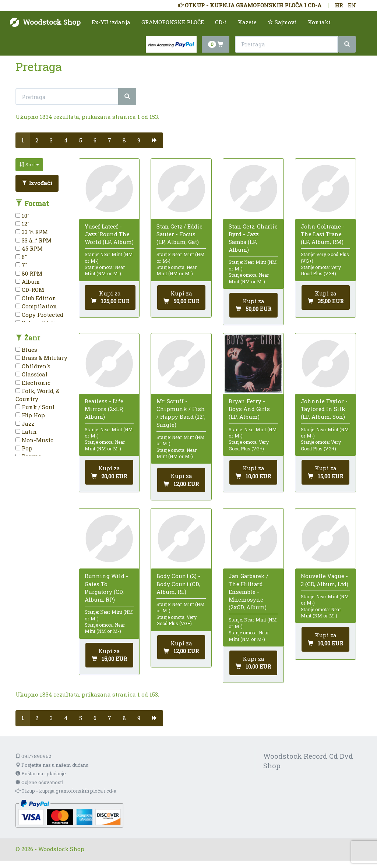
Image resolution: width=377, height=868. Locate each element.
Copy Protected (39, 315)
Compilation (36, 306)
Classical (31, 374)
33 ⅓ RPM (32, 232)
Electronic (33, 383)
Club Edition (36, 298)
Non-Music (34, 440)
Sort (29, 164)
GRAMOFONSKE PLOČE (173, 22)
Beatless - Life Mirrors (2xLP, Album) (104, 409)
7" (21, 265)
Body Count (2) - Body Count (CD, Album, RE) (178, 584)
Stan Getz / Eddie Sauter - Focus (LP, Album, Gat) (179, 234)
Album (28, 281)
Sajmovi (282, 22)
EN (352, 5)
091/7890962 (33, 756)
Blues (26, 350)
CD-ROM (30, 290)
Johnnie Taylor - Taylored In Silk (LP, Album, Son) (324, 409)
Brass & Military (41, 358)
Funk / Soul (35, 407)
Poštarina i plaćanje (41, 773)
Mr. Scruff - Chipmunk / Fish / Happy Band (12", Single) (181, 413)
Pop (24, 448)
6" (21, 257)
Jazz (25, 424)
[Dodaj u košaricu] (110, 297)
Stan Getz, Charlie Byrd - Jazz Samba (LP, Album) (253, 238)
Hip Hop (30, 415)
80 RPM (29, 273)
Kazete (247, 22)
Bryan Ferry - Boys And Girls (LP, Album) (249, 409)
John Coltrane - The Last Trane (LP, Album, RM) (323, 234)
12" (22, 224)
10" (22, 216)
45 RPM (29, 248)
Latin (26, 432)
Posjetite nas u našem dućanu (52, 765)
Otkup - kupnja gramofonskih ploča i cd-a (66, 791)
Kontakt (319, 22)
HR (339, 5)
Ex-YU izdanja (111, 22)
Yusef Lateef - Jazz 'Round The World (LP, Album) (109, 234)
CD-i (221, 22)
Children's (33, 366)
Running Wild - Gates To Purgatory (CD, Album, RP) (106, 588)
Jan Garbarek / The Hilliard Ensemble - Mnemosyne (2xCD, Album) (249, 591)
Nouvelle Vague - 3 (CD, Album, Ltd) (325, 580)
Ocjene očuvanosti (39, 782)
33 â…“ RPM (34, 240)
